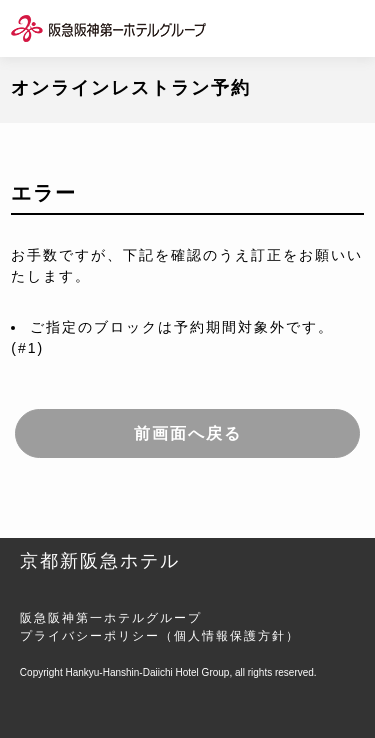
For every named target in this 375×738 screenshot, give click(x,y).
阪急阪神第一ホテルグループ (111, 618)
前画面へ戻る (188, 433)
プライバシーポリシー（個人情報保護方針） (160, 636)
